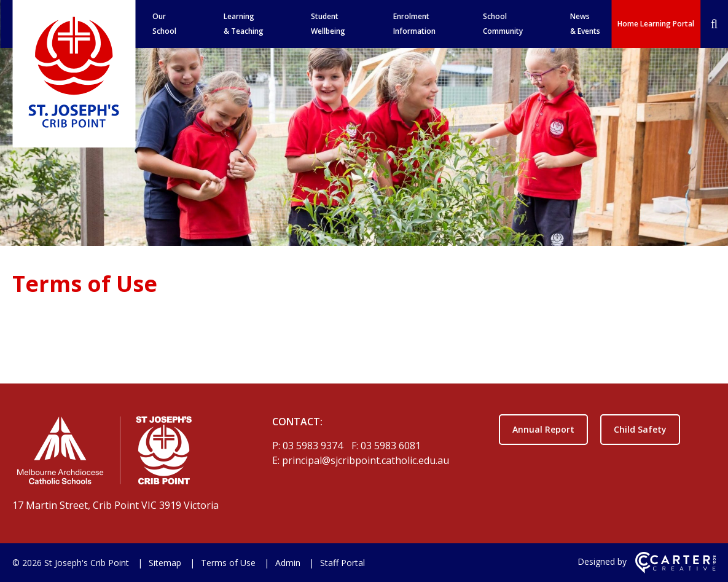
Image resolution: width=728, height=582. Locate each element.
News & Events (585, 24)
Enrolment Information (414, 24)
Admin (288, 563)
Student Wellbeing (328, 24)
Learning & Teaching (244, 24)
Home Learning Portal (656, 24)
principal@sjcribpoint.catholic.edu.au (366, 460)
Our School (164, 24)
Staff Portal (342, 563)
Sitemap (165, 563)
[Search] (714, 24)
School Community (503, 24)
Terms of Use (228, 563)
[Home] (121, 453)
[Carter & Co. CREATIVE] (675, 570)
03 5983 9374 (314, 446)
